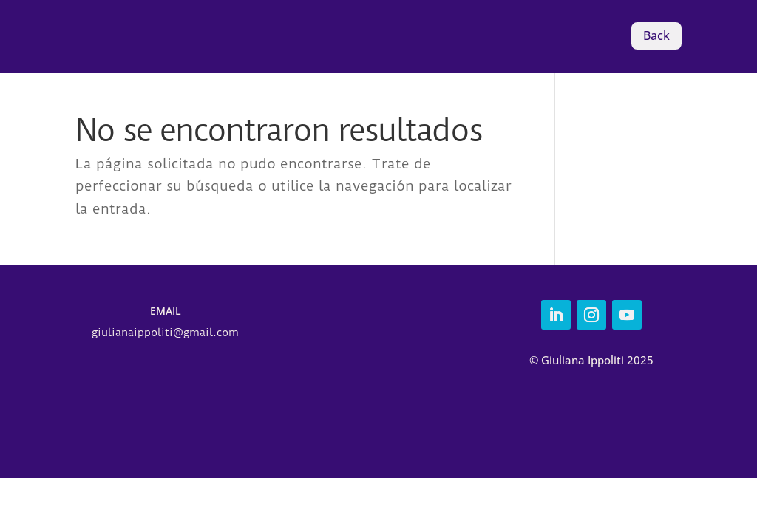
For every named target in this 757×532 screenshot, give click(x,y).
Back (656, 35)
